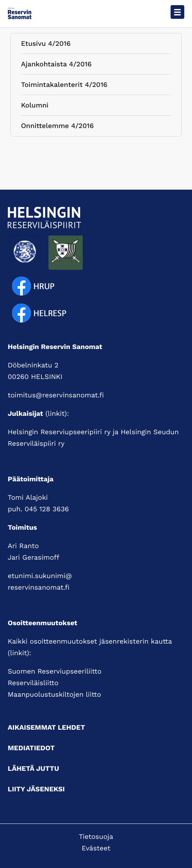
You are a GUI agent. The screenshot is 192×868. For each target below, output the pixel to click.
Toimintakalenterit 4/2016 (64, 86)
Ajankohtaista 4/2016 (56, 66)
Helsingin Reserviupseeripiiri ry (59, 432)
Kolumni (35, 107)
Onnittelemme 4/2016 (57, 127)
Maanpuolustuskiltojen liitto (54, 694)
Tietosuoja (96, 837)
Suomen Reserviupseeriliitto (55, 671)
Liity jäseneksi (36, 789)
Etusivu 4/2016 (46, 45)
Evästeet (96, 848)
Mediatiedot (31, 748)
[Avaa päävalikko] (177, 12)
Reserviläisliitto (33, 683)
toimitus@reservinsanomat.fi (56, 395)
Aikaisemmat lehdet (46, 727)
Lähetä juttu (33, 768)
